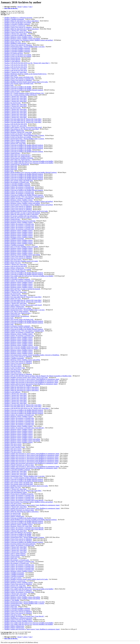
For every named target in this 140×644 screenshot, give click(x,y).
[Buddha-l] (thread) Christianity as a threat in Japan (19, 465)
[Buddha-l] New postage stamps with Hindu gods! (19, 181)
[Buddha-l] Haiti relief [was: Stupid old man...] (18, 155)
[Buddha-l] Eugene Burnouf (12, 58)
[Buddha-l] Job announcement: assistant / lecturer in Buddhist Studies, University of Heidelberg (32, 355)
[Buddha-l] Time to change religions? (15, 140)
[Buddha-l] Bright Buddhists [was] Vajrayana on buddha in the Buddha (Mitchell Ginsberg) (31, 172)
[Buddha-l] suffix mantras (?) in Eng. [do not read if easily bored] (23, 127)
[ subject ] (25, 7)
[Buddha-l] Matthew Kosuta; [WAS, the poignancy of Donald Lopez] (24, 197)
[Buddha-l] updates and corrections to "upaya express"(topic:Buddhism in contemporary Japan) (32, 455)
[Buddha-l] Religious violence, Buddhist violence (19, 37)
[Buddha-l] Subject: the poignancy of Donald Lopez (19, 79)
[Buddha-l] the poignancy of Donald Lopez (17, 182)
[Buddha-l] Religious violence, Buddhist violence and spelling (22, 39)
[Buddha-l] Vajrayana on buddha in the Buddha (18, 35)
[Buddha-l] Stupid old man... (13, 153)
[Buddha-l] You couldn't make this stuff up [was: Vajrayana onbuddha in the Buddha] (29, 624)
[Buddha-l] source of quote (12, 92)
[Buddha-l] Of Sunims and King (14, 53)
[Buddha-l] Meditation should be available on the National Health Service (26, 74)
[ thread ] (20, 7)
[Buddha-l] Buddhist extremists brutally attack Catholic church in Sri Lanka (26, 82)
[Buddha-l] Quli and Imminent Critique (16, 492)
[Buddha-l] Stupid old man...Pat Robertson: (17, 164)
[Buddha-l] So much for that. (13, 103)
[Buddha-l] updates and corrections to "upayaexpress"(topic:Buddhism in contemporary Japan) (32, 457)
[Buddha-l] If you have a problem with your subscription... (21, 216)
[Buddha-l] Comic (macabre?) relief (15, 368)
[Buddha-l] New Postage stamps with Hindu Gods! (19, 77)
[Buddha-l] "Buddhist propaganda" (14, 19)
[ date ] (31, 7)
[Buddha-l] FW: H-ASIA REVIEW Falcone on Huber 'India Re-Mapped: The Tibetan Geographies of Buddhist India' (38, 376)
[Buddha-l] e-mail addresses (12, 61)
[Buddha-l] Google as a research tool (15, 26)
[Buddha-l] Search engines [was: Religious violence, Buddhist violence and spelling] (29, 40)
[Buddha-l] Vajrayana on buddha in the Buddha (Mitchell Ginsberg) (24, 90)
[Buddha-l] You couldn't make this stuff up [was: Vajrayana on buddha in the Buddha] (29, 161)
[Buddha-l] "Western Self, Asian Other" (16, 30)
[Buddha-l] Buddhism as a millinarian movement (18, 18)
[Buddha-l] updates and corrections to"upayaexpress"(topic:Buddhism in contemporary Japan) (31, 381)
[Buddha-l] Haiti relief (11, 75)
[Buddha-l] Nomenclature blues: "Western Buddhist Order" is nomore (24, 135)
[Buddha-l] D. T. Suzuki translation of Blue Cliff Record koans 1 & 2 (24, 93)
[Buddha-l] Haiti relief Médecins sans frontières (18, 533)
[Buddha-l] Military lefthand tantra (14, 131)
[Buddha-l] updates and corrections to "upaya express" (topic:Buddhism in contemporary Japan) (32, 379)
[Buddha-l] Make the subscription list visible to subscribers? (22, 21)
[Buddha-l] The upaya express (13, 259)
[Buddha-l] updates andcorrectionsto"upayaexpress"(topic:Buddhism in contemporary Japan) (31, 384)
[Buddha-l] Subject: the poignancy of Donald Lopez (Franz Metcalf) (24, 500)
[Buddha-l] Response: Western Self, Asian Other (18, 132)
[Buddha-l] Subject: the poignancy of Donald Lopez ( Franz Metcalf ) (24, 428)
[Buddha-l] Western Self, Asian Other (15, 143)
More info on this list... (11, 8)
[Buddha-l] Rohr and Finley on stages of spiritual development (22, 213)
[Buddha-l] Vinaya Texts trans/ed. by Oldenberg (18, 27)
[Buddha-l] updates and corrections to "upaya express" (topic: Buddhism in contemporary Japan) (32, 505)
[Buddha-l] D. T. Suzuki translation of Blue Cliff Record (21, 95)
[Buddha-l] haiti (9, 85)
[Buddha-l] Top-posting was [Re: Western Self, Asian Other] (22, 129)
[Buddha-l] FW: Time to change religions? (17, 311)
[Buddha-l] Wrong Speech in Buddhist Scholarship (19, 158)
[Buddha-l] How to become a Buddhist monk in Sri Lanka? (21, 247)
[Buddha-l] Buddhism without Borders (16, 43)
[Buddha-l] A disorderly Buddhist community (17, 24)
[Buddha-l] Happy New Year (13, 42)
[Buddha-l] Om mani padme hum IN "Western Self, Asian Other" (23, 119)
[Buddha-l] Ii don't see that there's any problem (18, 22)
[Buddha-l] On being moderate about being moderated (20, 221)
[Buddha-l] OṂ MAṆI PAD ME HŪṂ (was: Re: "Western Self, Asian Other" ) (27, 63)
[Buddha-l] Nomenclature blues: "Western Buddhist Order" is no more (25, 47)
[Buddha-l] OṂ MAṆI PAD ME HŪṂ (16, 65)
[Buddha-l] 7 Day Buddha (12, 600)
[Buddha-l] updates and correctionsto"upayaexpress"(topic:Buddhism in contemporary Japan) (31, 463)
